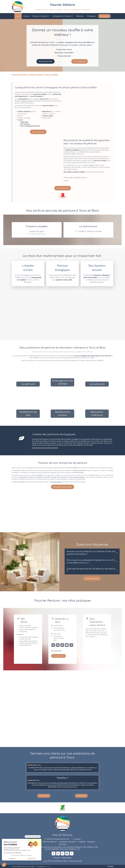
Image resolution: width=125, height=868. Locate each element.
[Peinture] (28, 375)
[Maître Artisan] (63, 196)
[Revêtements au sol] (28, 407)
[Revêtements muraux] (62, 407)
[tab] (92, 553)
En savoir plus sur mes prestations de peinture (45, 448)
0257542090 (56, 651)
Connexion (110, 866)
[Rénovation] (97, 407)
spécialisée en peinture (27, 101)
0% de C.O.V (84, 150)
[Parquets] (97, 375)
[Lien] (63, 808)
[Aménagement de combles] (62, 375)
